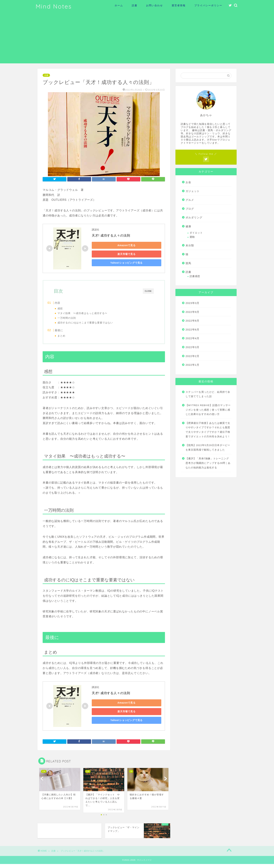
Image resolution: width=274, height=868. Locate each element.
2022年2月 (192, 356)
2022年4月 (192, 338)
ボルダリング (194, 217)
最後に (66, 331)
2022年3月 (192, 347)
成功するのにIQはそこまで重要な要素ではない (92, 323)
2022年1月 (192, 365)
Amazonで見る (116, 245)
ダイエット (196, 233)
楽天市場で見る (116, 254)
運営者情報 (179, 5)
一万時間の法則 (73, 318)
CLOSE (148, 291)
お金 (188, 182)
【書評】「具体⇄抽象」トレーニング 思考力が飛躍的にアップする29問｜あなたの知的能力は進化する (208, 463)
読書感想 (195, 276)
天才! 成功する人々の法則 (111, 236)
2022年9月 (192, 312)
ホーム (119, 5)
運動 (192, 237)
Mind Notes (54, 6)
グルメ (190, 200)
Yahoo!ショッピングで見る (116, 263)
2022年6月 (192, 330)
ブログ (190, 209)
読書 (135, 5)
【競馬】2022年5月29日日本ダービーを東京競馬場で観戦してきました (208, 448)
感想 (67, 309)
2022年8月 (192, 321)
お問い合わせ (154, 5)
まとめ (68, 337)
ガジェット (193, 191)
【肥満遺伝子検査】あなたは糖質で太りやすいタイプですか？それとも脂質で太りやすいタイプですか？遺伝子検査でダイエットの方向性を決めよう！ (208, 430)
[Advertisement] (137, 39)
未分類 (190, 245)
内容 (65, 303)
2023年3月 (192, 303)
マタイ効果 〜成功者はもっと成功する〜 (89, 313)
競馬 (188, 263)
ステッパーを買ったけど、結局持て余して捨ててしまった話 (208, 394)
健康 (188, 226)
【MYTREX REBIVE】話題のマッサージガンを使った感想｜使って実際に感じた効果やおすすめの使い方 (208, 410)
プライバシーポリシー (208, 5)
